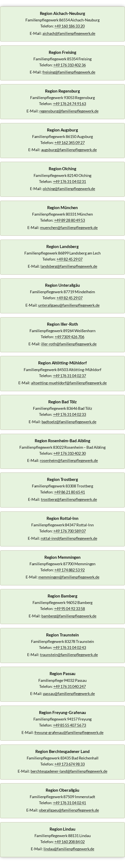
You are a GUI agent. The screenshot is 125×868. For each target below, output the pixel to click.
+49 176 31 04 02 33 (70, 414)
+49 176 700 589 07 (69, 531)
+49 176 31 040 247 (69, 686)
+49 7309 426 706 (70, 337)
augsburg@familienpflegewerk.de (69, 150)
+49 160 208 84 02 (69, 842)
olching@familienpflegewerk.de (69, 189)
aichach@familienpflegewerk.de (69, 33)
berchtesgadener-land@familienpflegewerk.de (69, 771)
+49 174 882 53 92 (69, 570)
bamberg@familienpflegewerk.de (69, 616)
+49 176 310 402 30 (69, 453)
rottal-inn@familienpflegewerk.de (69, 538)
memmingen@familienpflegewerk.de (69, 577)
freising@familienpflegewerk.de (69, 72)
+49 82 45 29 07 (70, 259)
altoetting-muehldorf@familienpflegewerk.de (69, 383)
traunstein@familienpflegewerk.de (69, 655)
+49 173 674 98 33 (69, 764)
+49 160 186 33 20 (69, 26)
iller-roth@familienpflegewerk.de (69, 344)
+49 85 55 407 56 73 (70, 725)
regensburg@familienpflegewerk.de (69, 111)
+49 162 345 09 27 (69, 143)
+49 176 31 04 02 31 (70, 182)
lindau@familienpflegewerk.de (69, 849)
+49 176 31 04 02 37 (70, 376)
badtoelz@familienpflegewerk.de (69, 422)
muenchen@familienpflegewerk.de (69, 228)
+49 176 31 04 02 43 (70, 648)
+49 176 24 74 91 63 (70, 104)
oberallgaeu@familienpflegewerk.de (69, 810)
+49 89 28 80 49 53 (70, 220)
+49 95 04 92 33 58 (70, 609)
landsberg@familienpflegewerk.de (69, 266)
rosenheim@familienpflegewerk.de (69, 460)
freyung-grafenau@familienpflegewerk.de (69, 733)
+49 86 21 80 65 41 (70, 492)
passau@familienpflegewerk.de (69, 694)
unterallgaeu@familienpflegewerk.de (69, 305)
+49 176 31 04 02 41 (70, 803)
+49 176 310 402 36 (69, 65)
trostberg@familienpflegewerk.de (69, 499)
